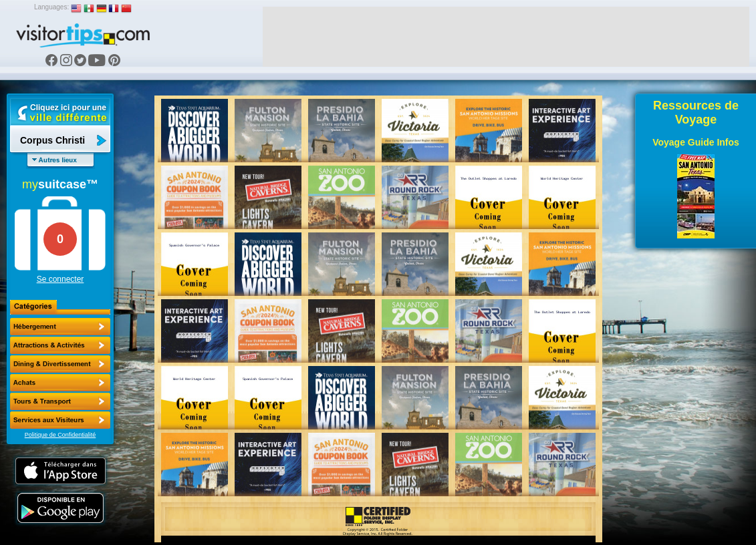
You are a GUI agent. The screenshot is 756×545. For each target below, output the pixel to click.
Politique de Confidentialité (60, 435)
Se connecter (60, 279)
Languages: (51, 7)
